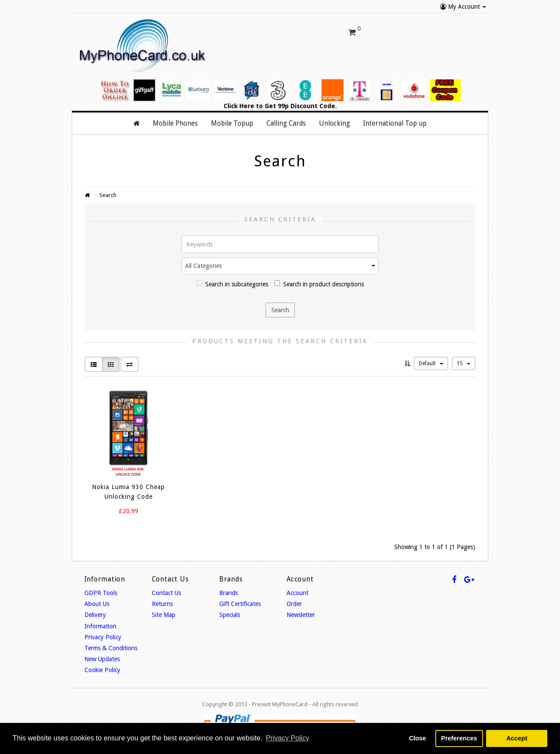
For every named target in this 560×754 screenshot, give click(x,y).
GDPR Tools (101, 588)
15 (464, 359)
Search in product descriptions (319, 280)
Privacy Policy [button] (287, 738)
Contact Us (166, 588)
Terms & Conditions (111, 644)
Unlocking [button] (334, 119)
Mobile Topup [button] (232, 119)
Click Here (239, 102)
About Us (97, 599)
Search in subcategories (232, 280)
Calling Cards (286, 119)
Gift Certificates (240, 599)
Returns (162, 599)
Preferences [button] (459, 738)
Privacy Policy (103, 633)
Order (294, 599)
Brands (229, 588)
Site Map (164, 611)
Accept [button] (517, 738)
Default (431, 359)
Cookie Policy (102, 666)
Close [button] (418, 738)
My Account (463, 7)
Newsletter (301, 611)
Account (297, 588)
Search (108, 191)
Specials (230, 611)
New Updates (102, 655)
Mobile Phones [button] (175, 119)
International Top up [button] (395, 119)
